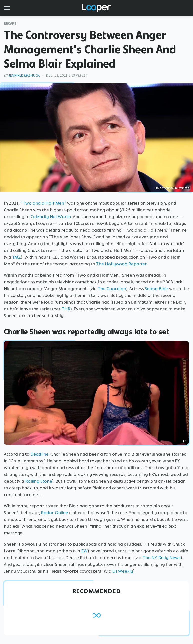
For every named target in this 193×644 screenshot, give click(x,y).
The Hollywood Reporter (121, 264)
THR (66, 309)
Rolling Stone (39, 481)
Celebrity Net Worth (51, 217)
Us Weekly (123, 571)
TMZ (17, 257)
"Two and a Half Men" (43, 203)
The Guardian (112, 289)
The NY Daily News (161, 558)
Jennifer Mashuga (24, 76)
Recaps (10, 24)
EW (84, 551)
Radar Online (55, 513)
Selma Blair (157, 289)
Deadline (40, 454)
